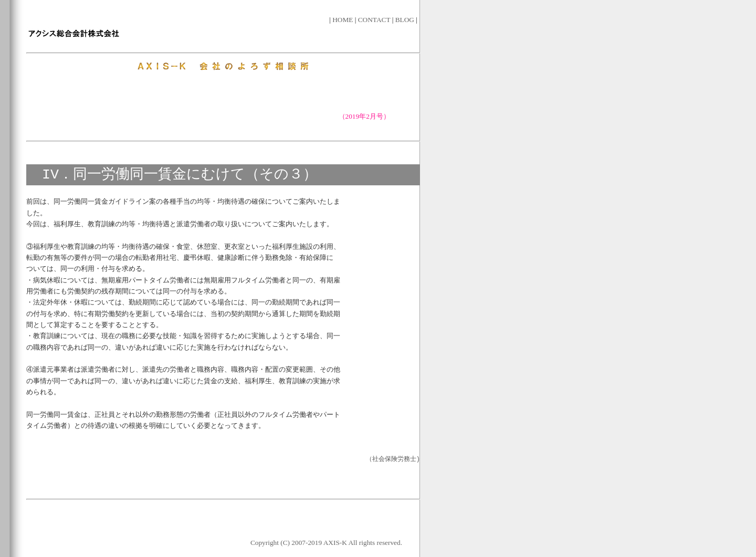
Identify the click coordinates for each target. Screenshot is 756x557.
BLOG (406, 20)
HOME (344, 20)
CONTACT (375, 20)
